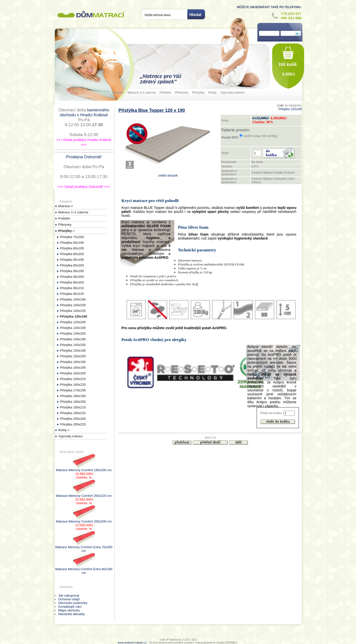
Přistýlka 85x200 (72, 265)
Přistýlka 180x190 (73, 396)
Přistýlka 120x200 (73, 322)
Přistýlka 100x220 (73, 311)
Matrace (118, 93)
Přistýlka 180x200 (73, 402)
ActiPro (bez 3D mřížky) (261, 136)
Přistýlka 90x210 (72, 288)
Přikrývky (182, 93)
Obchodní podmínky (73, 603)
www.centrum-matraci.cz (132, 643)
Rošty (212, 93)
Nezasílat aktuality (72, 614)
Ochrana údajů (69, 599)
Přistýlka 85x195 (72, 260)
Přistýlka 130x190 (73, 328)
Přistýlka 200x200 (73, 419)
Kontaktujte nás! (70, 607)
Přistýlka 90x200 (72, 277)
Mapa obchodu (69, 610)
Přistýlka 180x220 (73, 413)
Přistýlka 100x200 (73, 305)
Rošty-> (64, 430)
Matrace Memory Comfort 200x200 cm (84, 520)
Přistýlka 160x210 (73, 379)
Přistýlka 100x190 (73, 299)
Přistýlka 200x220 (73, 424)
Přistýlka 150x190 (73, 351)
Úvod (178, 634)
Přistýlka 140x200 (73, 345)
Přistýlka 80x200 (72, 254)
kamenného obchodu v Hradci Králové (85, 112)
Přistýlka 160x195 (73, 368)
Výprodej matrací (233, 93)
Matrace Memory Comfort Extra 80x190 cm (84, 569)
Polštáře (165, 93)
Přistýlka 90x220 (72, 294)
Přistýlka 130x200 (73, 333)
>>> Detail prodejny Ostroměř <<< (84, 187)
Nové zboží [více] (71, 452)
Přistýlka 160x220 (73, 385)
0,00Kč (289, 74)
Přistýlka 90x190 (72, 271)
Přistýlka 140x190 (73, 339)
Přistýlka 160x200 (73, 373)
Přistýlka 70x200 (72, 237)
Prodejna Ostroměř (84, 157)
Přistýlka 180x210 (73, 407)
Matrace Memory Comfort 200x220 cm (84, 494)
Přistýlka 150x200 (73, 356)
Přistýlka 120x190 (290, 109)
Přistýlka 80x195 (72, 248)
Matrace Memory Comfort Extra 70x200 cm (84, 547)
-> (67, 231)
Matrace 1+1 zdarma (142, 93)
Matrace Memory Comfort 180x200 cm (84, 468)
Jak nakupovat (69, 595)
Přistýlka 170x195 (73, 390)
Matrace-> (66, 206)
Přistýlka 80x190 (72, 243)
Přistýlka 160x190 (73, 362)
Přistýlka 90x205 (72, 282)
